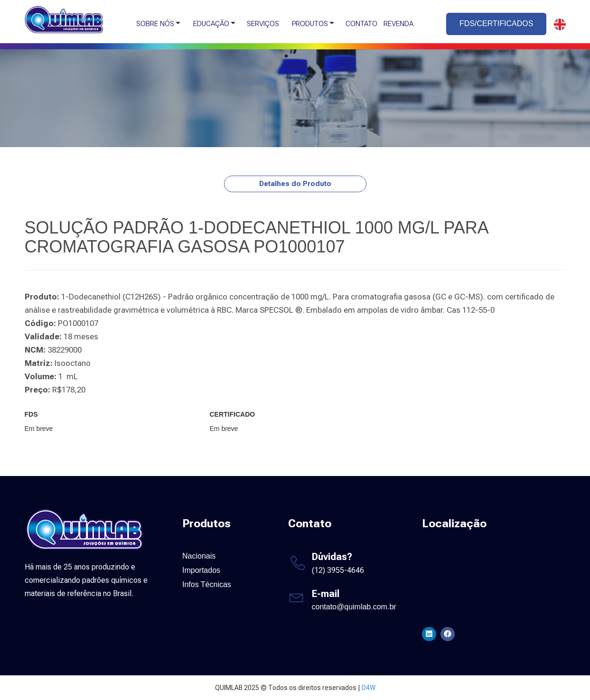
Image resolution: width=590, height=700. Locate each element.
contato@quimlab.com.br (354, 607)
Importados (201, 570)
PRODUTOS (310, 24)
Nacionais (199, 556)
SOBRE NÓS (155, 24)
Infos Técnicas (207, 584)
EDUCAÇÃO (211, 24)
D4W (369, 688)
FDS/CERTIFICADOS (496, 23)
